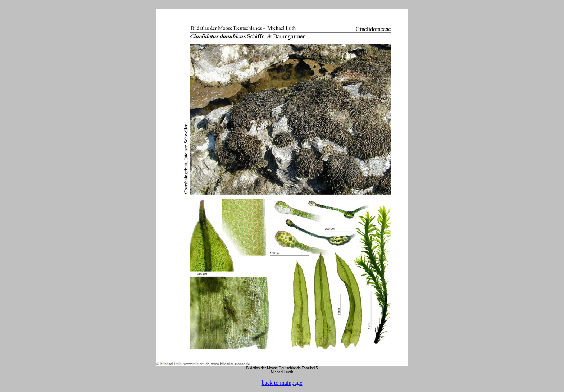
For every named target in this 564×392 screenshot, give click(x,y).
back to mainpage (282, 383)
